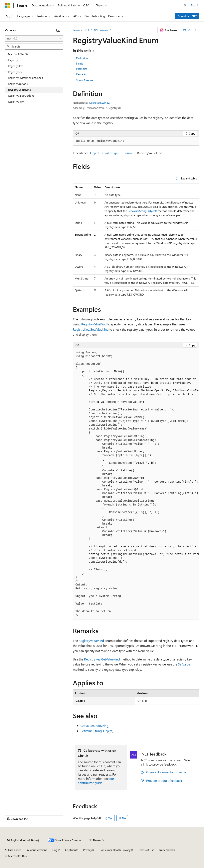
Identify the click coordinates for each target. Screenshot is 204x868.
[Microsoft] (7, 5)
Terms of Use (146, 850)
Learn (76, 30)
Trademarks (166, 850)
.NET (87, 30)
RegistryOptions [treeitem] (18, 84)
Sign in (195, 5)
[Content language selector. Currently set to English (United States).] (23, 840)
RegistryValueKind (94, 324)
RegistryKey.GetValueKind (91, 329)
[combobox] (34, 38)
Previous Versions (36, 850)
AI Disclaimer (13, 850)
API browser (101, 30)
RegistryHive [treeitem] (16, 66)
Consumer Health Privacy (115, 850)
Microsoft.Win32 (99, 103)
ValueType (112, 153)
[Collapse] (58, 30)
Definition (82, 58)
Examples (82, 69)
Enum (128, 153)
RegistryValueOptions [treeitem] (21, 96)
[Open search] (185, 5)
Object (95, 153)
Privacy (87, 850)
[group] (136, 484)
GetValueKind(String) (95, 726)
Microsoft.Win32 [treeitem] (18, 54)
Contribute (72, 850)
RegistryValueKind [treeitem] (20, 90)
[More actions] (196, 30)
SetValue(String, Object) (142, 211)
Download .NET (187, 16)
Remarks (81, 74)
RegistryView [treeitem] (16, 102)
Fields (79, 63)
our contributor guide (96, 781)
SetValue (184, 664)
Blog (55, 850)
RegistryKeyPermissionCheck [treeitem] (25, 78)
